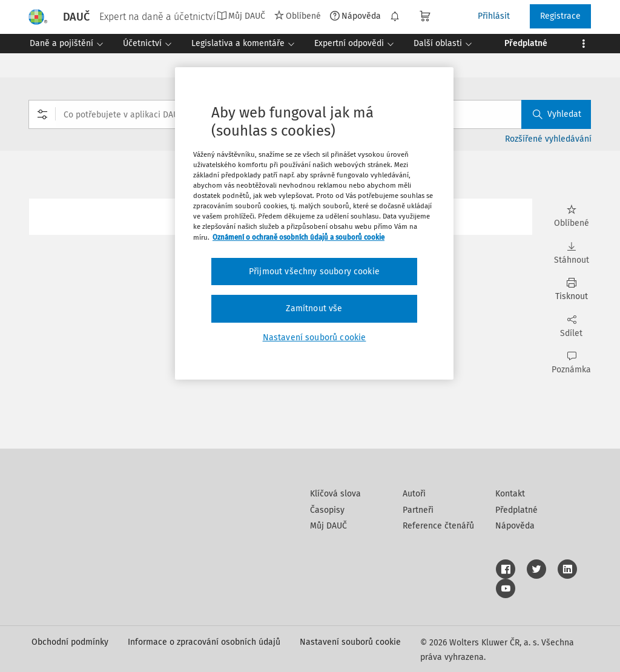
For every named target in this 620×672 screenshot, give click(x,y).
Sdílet (571, 327)
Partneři (418, 510)
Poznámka (571, 363)
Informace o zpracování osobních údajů (204, 642)
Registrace (560, 16)
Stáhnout (571, 253)
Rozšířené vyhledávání (548, 139)
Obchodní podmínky (70, 642)
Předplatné (516, 510)
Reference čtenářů (438, 526)
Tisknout (571, 290)
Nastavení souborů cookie (350, 642)
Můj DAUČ (241, 16)
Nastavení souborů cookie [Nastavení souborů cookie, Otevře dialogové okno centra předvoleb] (315, 338)
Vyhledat (557, 114)
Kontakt (510, 494)
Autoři (414, 494)
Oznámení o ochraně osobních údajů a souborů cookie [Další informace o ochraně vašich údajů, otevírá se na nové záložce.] (298, 237)
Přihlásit (494, 16)
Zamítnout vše (314, 308)
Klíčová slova (335, 494)
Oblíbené (298, 16)
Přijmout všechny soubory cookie (314, 272)
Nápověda (355, 16)
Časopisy (327, 510)
